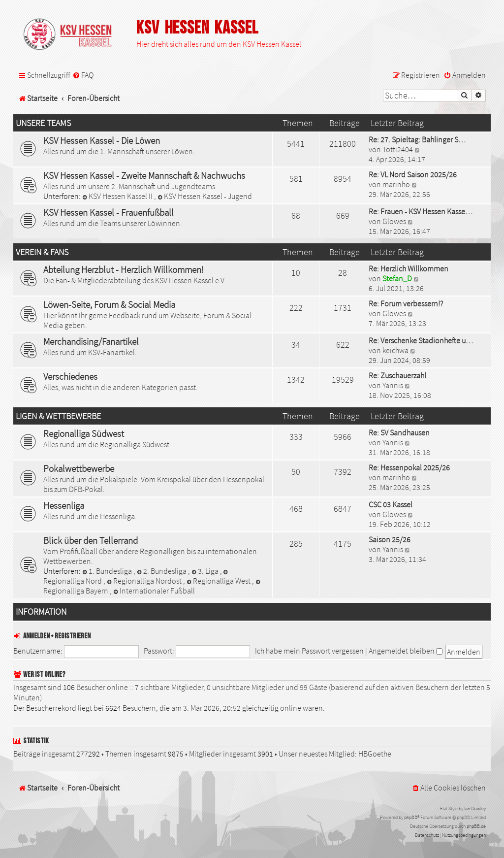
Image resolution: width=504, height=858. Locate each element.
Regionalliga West (219, 581)
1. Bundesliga (108, 571)
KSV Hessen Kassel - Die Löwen (102, 140)
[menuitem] (83, 75)
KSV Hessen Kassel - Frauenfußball (109, 212)
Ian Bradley (475, 808)
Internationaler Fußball (154, 591)
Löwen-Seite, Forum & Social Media (109, 304)
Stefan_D (397, 278)
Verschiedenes (70, 376)
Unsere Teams (43, 123)
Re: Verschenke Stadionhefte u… (421, 340)
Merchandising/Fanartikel (91, 341)
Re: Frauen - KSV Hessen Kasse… (421, 211)
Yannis (393, 385)
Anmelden (36, 636)
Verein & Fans (42, 252)
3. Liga (206, 571)
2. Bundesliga (162, 571)
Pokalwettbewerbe (79, 468)
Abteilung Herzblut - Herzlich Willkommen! (124, 269)
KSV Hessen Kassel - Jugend (205, 196)
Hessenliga (64, 505)
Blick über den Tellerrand (91, 540)
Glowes (394, 221)
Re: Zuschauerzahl (397, 375)
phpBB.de (476, 826)
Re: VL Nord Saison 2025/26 (413, 174)
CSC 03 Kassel (391, 504)
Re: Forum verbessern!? (406, 303)
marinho (396, 184)
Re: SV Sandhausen (399, 432)
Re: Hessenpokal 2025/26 (409, 467)
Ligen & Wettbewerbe (58, 416)
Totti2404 (398, 149)
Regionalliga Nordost (145, 581)
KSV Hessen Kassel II (118, 196)
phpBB (411, 817)
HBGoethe (375, 754)
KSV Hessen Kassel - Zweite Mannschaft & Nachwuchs (144, 175)
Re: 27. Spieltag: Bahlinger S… (417, 139)
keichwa (395, 350)
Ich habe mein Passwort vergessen (309, 651)
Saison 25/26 (390, 539)
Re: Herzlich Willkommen (409, 268)
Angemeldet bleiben (406, 651)
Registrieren (73, 636)
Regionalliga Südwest (84, 433)
